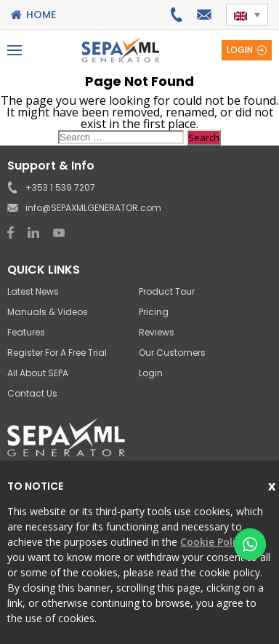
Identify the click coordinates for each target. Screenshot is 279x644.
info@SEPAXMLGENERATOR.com (204, 15)
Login (240, 50)
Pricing (154, 312)
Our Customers (172, 353)
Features (26, 332)
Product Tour (167, 291)
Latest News (33, 291)
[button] (247, 15)
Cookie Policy (213, 542)
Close (274, 484)
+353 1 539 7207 (176, 15)
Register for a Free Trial (57, 353)
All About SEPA (38, 373)
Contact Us (32, 393)
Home (41, 15)
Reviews (157, 332)
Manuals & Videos (48, 312)
